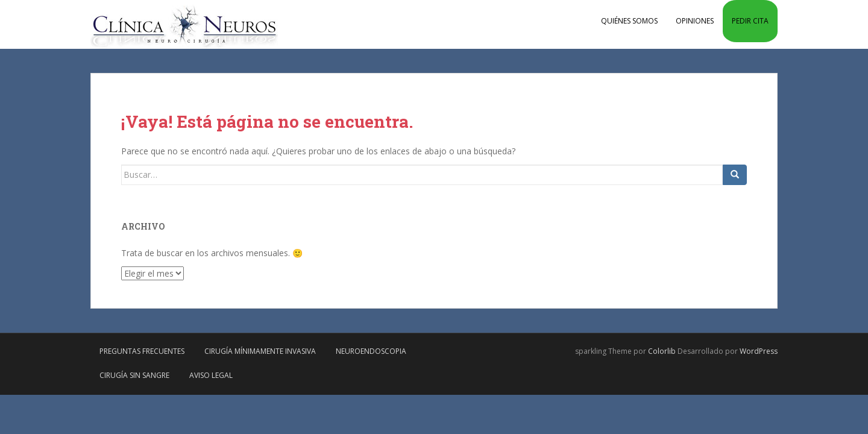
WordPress (759, 351)
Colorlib (662, 351)
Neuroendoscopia (371, 351)
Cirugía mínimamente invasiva (260, 351)
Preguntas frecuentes (142, 351)
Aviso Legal (211, 375)
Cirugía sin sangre (134, 375)
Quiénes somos (629, 21)
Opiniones (695, 21)
